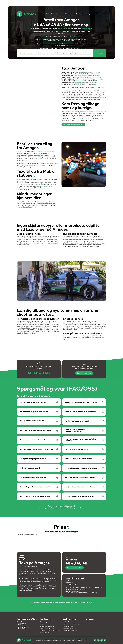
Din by (42, 624)
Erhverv (72, 14)
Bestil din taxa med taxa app (71, 624)
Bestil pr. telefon (68, 626)
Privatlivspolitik (44, 633)
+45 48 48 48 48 (24, 627)
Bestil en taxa (50, 14)
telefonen (20, 331)
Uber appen (59, 14)
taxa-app (87, 29)
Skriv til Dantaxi (22, 629)
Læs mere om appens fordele (73, 125)
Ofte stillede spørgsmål (47, 626)
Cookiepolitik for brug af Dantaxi (50, 631)
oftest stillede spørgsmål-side (74, 508)
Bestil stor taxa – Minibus (70, 631)
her (103, 88)
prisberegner (83, 48)
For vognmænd (90, 14)
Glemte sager (44, 622)
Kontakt (99, 14)
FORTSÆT (100, 53)
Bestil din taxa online (84, 373)
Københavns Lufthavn (44, 186)
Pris (66, 14)
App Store (58, 44)
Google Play (68, 44)
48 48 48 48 (64, 29)
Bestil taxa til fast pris (69, 628)
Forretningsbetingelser (47, 628)
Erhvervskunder (90, 622)
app (99, 72)
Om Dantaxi (80, 14)
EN (104, 14)
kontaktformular (79, 593)
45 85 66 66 (72, 588)
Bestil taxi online (68, 622)
